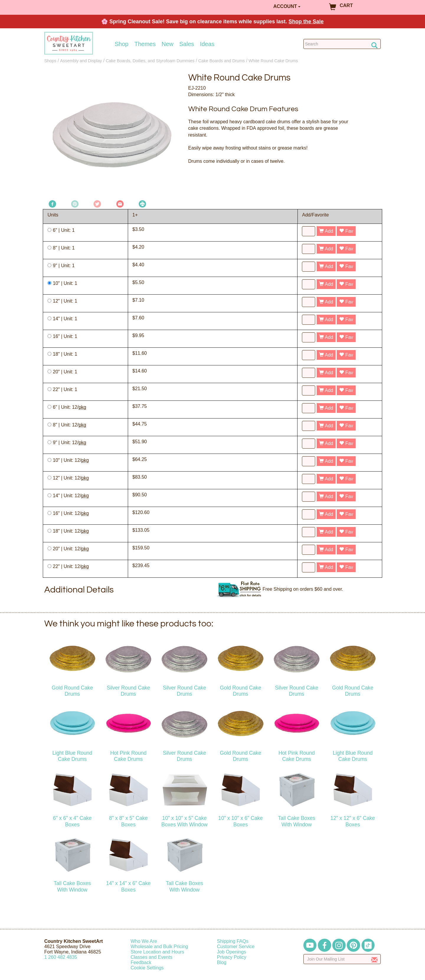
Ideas (207, 44)
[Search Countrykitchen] (342, 44)
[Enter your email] (342, 959)
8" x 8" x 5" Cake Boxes (128, 821)
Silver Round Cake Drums (129, 691)
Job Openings (232, 952)
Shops (50, 61)
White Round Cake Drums (273, 61)
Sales (187, 44)
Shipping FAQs (233, 941)
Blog (222, 962)
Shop (122, 44)
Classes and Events (152, 957)
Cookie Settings (147, 968)
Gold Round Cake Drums (72, 691)
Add (326, 231)
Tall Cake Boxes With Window (297, 821)
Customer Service (236, 947)
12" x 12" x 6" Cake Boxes (353, 821)
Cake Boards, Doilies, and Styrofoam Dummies (150, 61)
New (167, 44)
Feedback (141, 962)
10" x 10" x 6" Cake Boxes (241, 821)
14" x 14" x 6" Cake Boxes (129, 886)
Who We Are (144, 941)
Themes (145, 44)
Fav (346, 231)
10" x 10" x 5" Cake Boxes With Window (184, 821)
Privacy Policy (232, 957)
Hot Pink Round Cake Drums (128, 756)
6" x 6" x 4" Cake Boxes (72, 821)
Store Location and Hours (157, 952)
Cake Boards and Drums (222, 61)
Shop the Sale (306, 22)
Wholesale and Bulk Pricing (160, 947)
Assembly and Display (81, 61)
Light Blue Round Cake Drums (72, 756)
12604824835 (61, 957)
